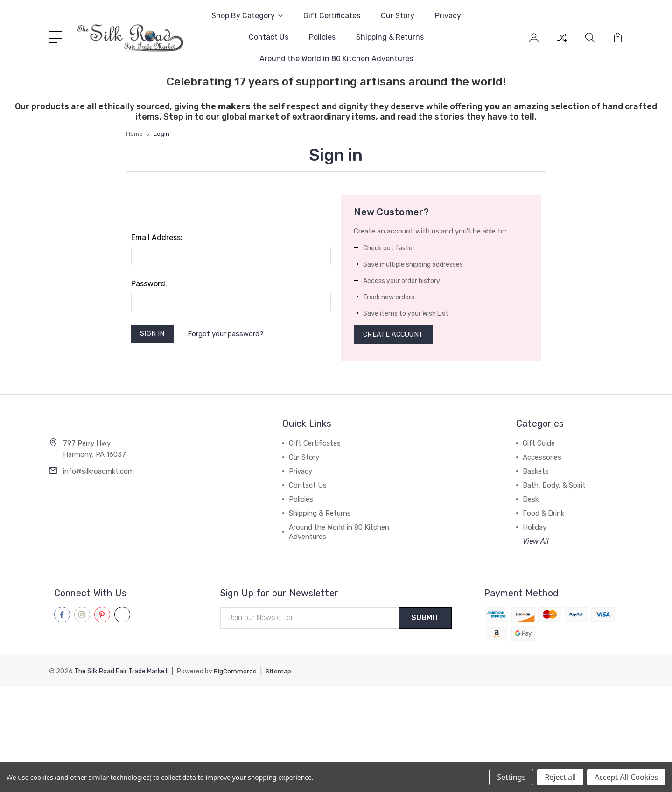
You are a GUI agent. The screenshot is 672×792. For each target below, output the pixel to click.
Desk (531, 501)
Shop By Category (247, 16)
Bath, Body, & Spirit (554, 487)
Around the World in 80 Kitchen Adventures (336, 59)
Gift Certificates (332, 16)
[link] (336, 707)
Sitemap (279, 674)
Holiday (535, 529)
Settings (511, 777)
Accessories (542, 459)
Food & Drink (543, 515)
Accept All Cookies (626, 777)
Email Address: (157, 237)
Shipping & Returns (390, 37)
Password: (149, 284)
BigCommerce (235, 674)
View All (536, 543)
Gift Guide (539, 445)
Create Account (395, 336)
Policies (322, 37)
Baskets (536, 473)
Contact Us (269, 37)
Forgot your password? (227, 334)
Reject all (560, 777)
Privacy (448, 16)
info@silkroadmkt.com (98, 473)
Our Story (398, 16)
